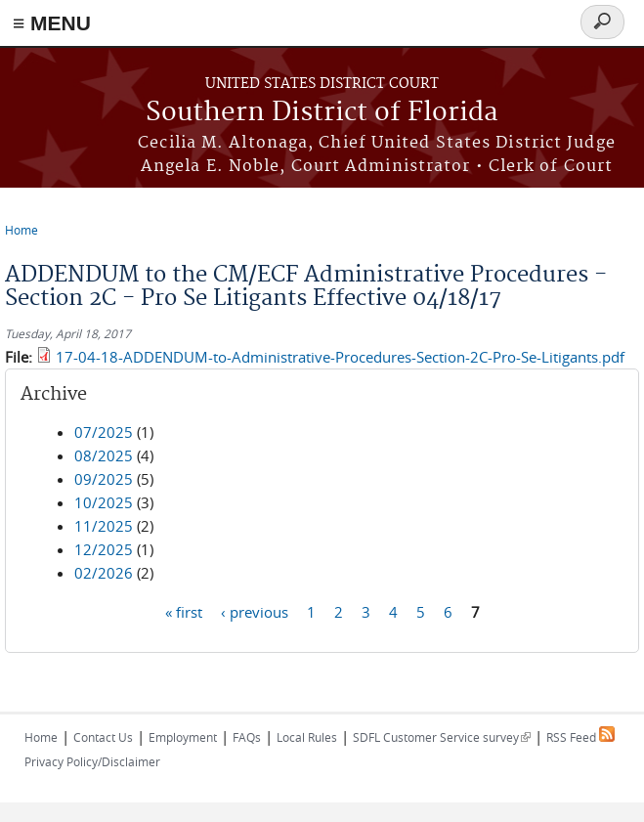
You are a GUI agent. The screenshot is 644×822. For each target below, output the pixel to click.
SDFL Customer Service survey (442, 737)
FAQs (247, 737)
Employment (183, 737)
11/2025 (104, 526)
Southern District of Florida (322, 113)
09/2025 (104, 479)
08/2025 (104, 455)
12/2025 (104, 549)
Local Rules (307, 737)
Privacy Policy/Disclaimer (92, 761)
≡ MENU (52, 23)
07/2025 (104, 432)
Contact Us (103, 737)
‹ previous (255, 611)
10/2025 (104, 502)
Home (21, 230)
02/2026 (104, 573)
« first (184, 611)
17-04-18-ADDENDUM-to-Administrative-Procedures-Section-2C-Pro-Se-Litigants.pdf (340, 357)
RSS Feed (580, 737)
